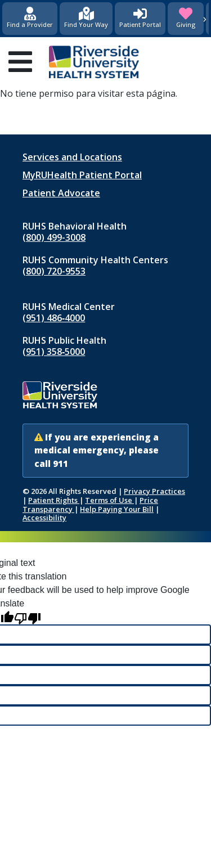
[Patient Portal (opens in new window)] (140, 19)
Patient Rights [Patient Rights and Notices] (54, 500)
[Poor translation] (28, 617)
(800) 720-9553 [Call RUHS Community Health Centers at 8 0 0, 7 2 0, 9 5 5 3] (54, 271)
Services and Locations (72, 157)
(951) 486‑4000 (54, 318)
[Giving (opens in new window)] (186, 19)
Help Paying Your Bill (117, 509)
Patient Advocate (61, 193)
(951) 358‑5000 (54, 352)
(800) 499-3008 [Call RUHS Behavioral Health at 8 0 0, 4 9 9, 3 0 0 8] (54, 237)
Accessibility (44, 518)
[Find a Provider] (30, 19)
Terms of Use (109, 500)
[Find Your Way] (86, 19)
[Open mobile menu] (20, 62)
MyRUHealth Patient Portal (82, 175)
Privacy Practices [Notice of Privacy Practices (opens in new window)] (154, 491)
